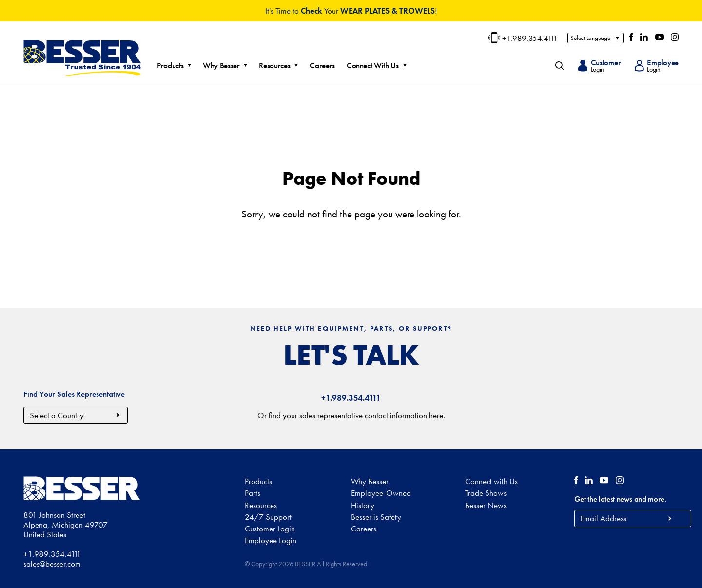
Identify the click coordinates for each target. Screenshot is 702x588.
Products (176, 66)
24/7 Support (268, 517)
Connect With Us (379, 66)
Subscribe (670, 519)
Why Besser (227, 66)
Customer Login (270, 529)
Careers (328, 66)
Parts (253, 493)
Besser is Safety (376, 517)
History (363, 505)
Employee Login (271, 540)
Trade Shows (486, 493)
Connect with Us (491, 481)
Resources (280, 66)
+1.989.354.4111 (523, 38)
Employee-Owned (381, 493)
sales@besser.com (52, 564)
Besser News (486, 505)
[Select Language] (595, 38)
